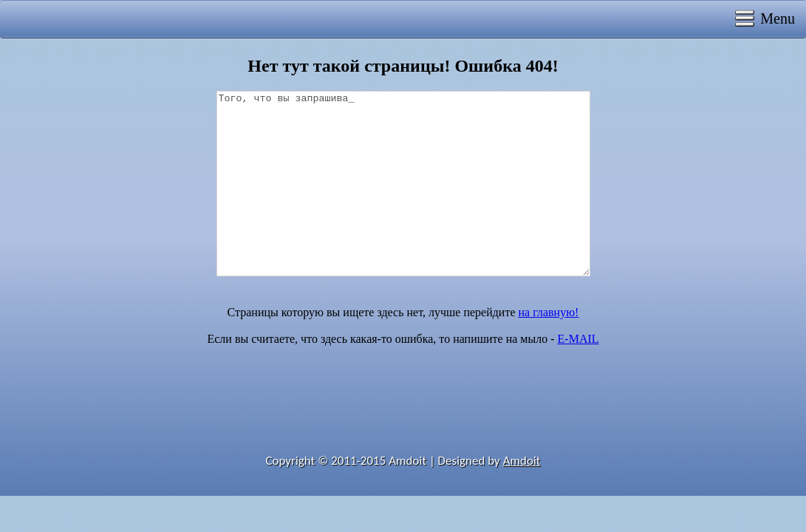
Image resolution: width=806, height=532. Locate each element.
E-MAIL (578, 339)
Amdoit (522, 461)
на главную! (549, 312)
